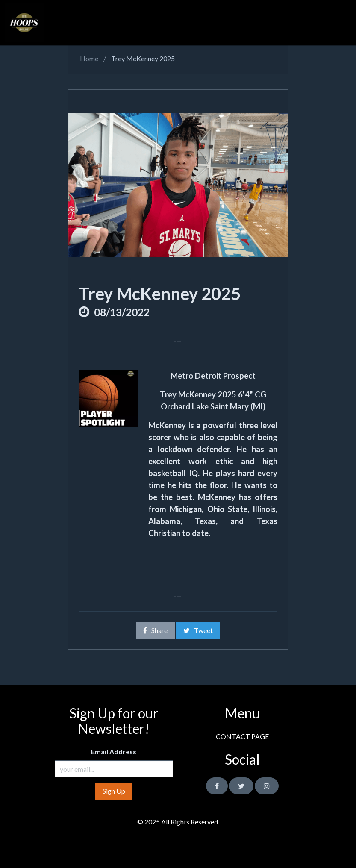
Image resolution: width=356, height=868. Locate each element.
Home (88, 58)
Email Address (114, 752)
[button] (345, 11)
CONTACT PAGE (242, 736)
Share (155, 630)
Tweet (198, 630)
